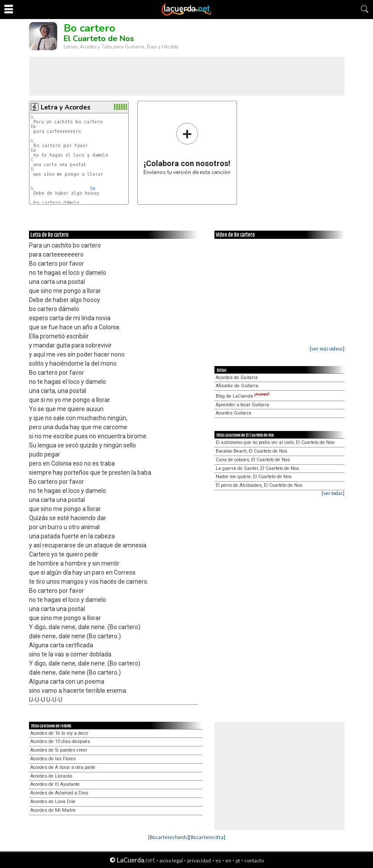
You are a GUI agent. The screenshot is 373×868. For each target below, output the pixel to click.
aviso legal (171, 860)
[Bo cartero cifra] (207, 837)
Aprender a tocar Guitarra (242, 405)
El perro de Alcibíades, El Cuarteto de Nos (259, 485)
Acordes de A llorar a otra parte (63, 767)
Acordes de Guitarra (237, 378)
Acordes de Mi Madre (53, 810)
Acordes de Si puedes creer (59, 750)
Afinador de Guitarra (237, 386)
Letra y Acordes (66, 107)
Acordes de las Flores (53, 759)
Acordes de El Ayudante (55, 784)
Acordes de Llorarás (51, 776)
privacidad (199, 860)
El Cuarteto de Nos (99, 39)
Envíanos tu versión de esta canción (187, 149)
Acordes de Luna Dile (53, 802)
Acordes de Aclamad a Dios (59, 793)
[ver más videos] (327, 349)
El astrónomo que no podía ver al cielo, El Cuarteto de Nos (275, 442)
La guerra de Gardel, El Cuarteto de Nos (257, 468)
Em (33, 127)
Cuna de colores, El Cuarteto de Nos (253, 460)
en (228, 860)
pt (238, 860)
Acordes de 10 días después (60, 741)
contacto (254, 860)
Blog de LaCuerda (243, 396)
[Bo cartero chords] (169, 837)
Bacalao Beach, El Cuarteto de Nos (251, 451)
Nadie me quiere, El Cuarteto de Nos (254, 477)
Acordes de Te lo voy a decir (59, 733)
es (218, 860)
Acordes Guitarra (234, 413)
